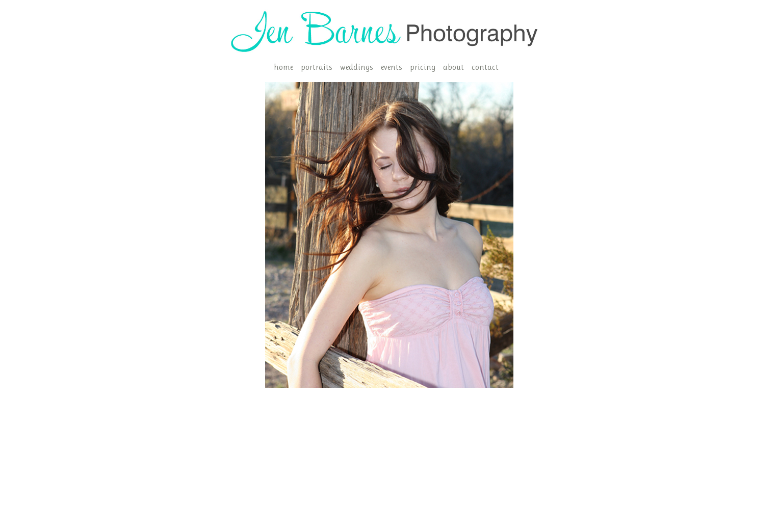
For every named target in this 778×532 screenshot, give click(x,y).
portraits (317, 67)
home (283, 67)
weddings (357, 67)
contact (485, 67)
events (392, 67)
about (453, 67)
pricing (423, 67)
